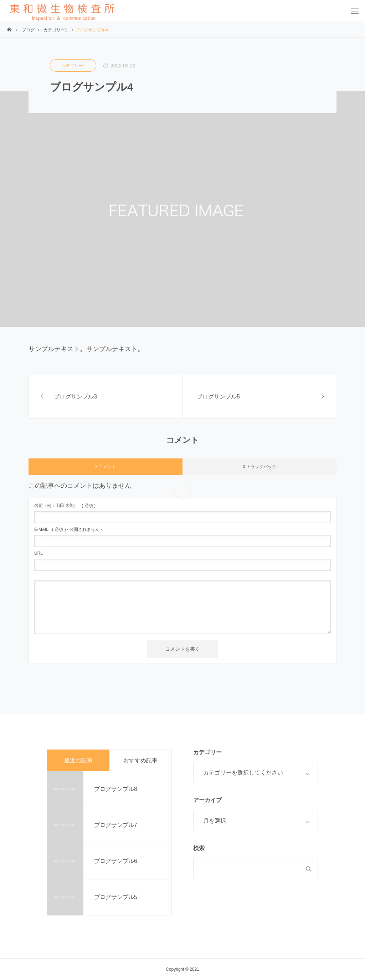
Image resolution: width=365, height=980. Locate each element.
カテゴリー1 (73, 66)
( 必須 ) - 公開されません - (68, 529)
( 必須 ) (65, 506)
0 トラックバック (259, 467)
